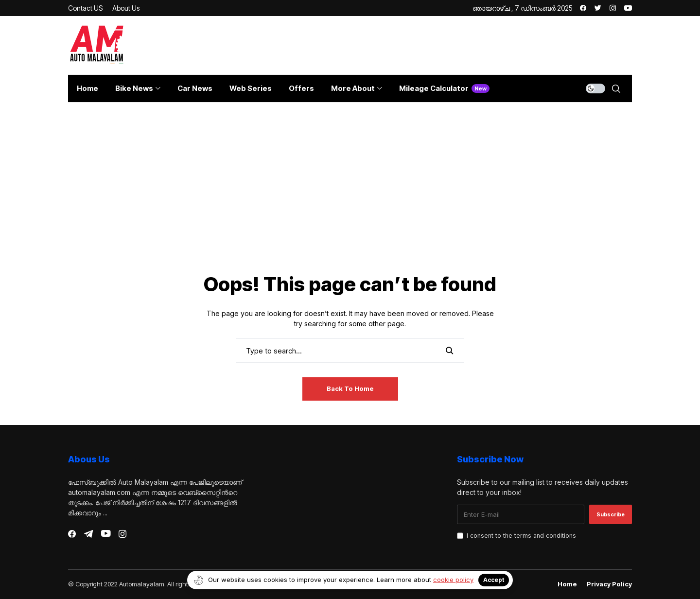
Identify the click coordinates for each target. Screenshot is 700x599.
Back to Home (350, 388)
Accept (494, 580)
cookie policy (453, 580)
